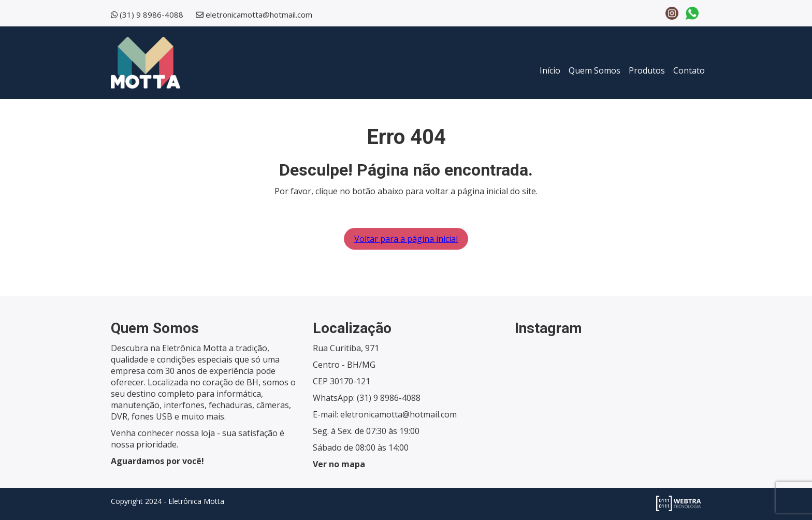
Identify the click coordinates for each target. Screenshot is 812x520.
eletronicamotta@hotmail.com (259, 15)
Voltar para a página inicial (406, 239)
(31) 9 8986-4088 (151, 15)
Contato (689, 70)
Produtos (647, 70)
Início (550, 70)
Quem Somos (594, 70)
